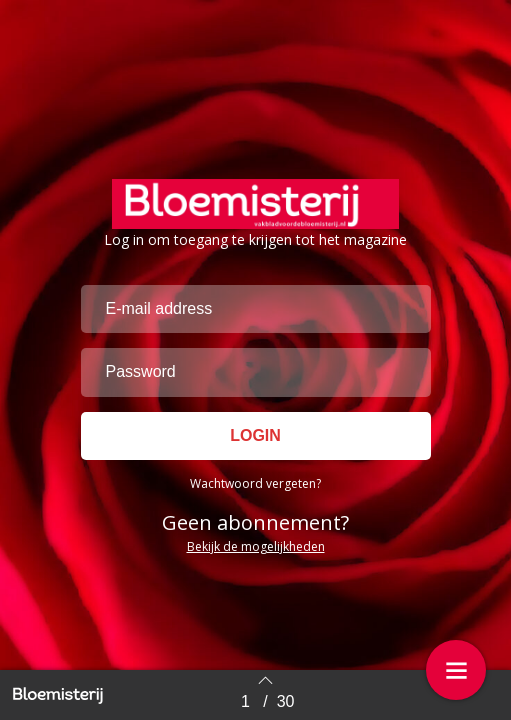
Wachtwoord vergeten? (255, 483)
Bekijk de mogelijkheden (256, 546)
